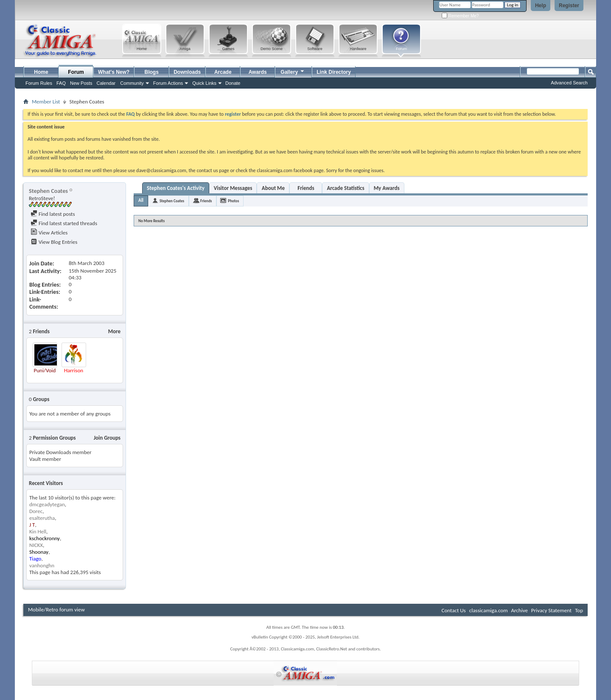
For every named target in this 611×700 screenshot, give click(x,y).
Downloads (187, 72)
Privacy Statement (551, 610)
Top (579, 610)
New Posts (81, 83)
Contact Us (454, 610)
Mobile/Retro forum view (56, 609)
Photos (233, 201)
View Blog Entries (54, 242)
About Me (273, 188)
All (141, 200)
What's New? (114, 72)
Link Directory (334, 72)
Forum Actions (168, 83)
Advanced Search (569, 83)
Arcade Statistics (345, 188)
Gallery (293, 71)
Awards (258, 72)
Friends (306, 188)
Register (569, 6)
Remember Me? (460, 16)
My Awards (387, 188)
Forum (76, 72)
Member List (46, 102)
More (114, 331)
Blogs (152, 72)
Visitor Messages (233, 188)
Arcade (223, 72)
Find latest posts (53, 214)
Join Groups (107, 438)
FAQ (61, 83)
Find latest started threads (64, 223)
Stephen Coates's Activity (176, 188)
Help (541, 6)
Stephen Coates (172, 201)
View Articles (49, 233)
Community (132, 83)
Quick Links (204, 83)
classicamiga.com (489, 610)
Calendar (106, 83)
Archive (519, 610)
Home (41, 72)
